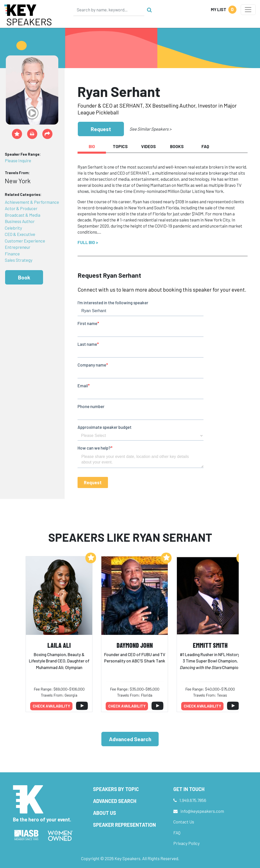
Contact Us (184, 822)
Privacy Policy (187, 843)
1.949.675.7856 (193, 800)
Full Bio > (88, 242)
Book (24, 277)
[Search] (109, 10)
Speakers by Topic (116, 789)
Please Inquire (18, 160)
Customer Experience (25, 241)
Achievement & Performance (32, 202)
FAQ (177, 833)
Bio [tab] (92, 146)
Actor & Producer (21, 208)
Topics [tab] (120, 146)
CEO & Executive (20, 234)
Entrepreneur (18, 247)
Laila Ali (59, 645)
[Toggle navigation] (248, 10)
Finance (12, 254)
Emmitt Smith (210, 645)
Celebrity (13, 228)
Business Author (20, 221)
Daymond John (135, 645)
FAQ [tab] (205, 146)
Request (101, 129)
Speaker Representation (124, 825)
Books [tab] (177, 146)
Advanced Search (130, 739)
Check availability (51, 706)
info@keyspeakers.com (202, 811)
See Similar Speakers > (150, 129)
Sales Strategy (19, 260)
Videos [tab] (148, 146)
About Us (105, 813)
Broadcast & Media (23, 215)
